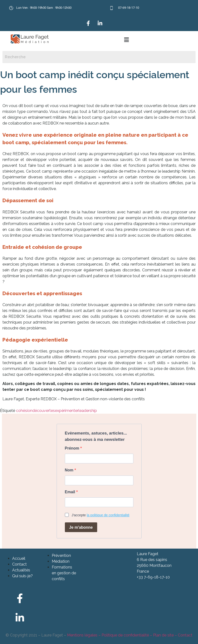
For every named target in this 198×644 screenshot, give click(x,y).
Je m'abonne (81, 527)
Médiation (61, 561)
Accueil (19, 558)
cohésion (24, 411)
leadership (88, 411)
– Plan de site (161, 635)
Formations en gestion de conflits (64, 573)
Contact (19, 564)
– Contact (183, 635)
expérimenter (67, 411)
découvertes (44, 411)
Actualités (21, 570)
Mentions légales (82, 635)
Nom (70, 470)
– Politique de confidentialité (123, 635)
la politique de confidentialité (108, 515)
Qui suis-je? (22, 576)
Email (71, 492)
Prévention (61, 556)
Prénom (73, 448)
